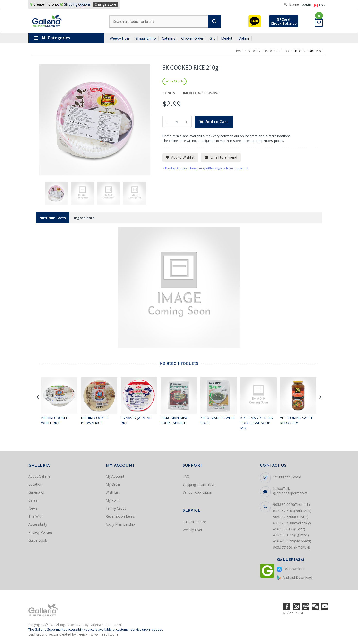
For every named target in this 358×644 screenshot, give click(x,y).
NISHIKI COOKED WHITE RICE (55, 420)
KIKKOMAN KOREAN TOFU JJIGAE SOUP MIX (257, 423)
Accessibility (38, 524)
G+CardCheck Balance (284, 21)
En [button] (320, 5)
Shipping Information (199, 484)
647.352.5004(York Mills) (292, 511)
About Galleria (39, 476)
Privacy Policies (40, 532)
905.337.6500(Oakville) (291, 517)
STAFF (288, 613)
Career (34, 500)
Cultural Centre (194, 522)
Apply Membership (120, 524)
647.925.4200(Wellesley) (292, 523)
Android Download (294, 577)
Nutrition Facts (53, 218)
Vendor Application (197, 492)
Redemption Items (120, 516)
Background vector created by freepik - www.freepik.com (73, 634)
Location (35, 484)
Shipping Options (77, 4)
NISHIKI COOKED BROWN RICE (95, 420)
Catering (169, 38)
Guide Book (38, 540)
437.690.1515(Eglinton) (291, 535)
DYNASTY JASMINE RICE (136, 420)
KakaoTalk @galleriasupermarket (290, 491)
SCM (299, 613)
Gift (212, 38)
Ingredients (84, 218)
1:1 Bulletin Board (287, 477)
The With (35, 516)
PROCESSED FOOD (277, 51)
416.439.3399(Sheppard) (292, 541)
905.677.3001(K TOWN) (292, 547)
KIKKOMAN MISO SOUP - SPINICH (175, 420)
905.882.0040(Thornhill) (292, 504)
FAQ (186, 476)
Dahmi (244, 38)
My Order (113, 484)
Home (239, 51)
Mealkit (227, 38)
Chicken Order (192, 38)
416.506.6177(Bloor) (289, 529)
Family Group (116, 508)
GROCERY (254, 51)
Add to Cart (217, 122)
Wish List (113, 492)
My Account (115, 476)
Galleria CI (36, 492)
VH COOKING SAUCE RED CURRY (296, 420)
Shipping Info (146, 38)
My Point (113, 500)
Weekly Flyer (120, 38)
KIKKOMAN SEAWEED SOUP (218, 420)
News (33, 508)
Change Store (105, 4)
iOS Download (291, 569)
